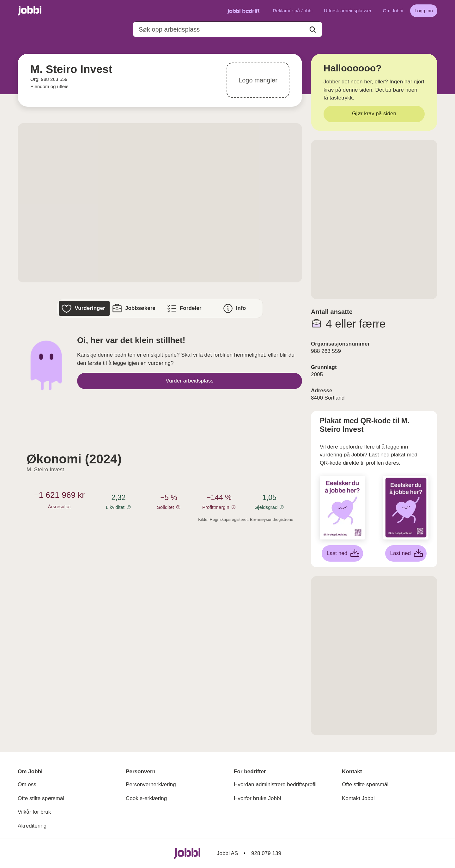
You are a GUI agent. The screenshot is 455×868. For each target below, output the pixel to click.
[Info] (235, 308)
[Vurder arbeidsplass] (190, 381)
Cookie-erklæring (146, 798)
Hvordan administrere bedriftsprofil (275, 784)
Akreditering (32, 826)
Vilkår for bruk (34, 812)
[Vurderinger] (84, 308)
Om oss (27, 784)
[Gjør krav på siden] (374, 114)
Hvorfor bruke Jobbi (257, 798)
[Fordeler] (185, 308)
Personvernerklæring (151, 784)
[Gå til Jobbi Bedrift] (243, 11)
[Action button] (313, 30)
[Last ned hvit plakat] (343, 553)
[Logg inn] (424, 11)
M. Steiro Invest (45, 470)
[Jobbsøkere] (135, 308)
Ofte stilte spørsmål (41, 798)
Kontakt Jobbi (358, 798)
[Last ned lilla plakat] (406, 553)
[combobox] (227, 29)
